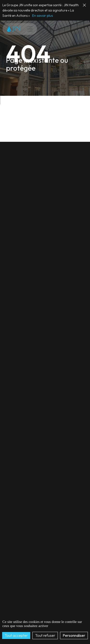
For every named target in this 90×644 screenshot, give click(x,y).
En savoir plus (42, 16)
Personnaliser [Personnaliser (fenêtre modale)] (74, 635)
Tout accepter (16, 635)
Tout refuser (45, 635)
